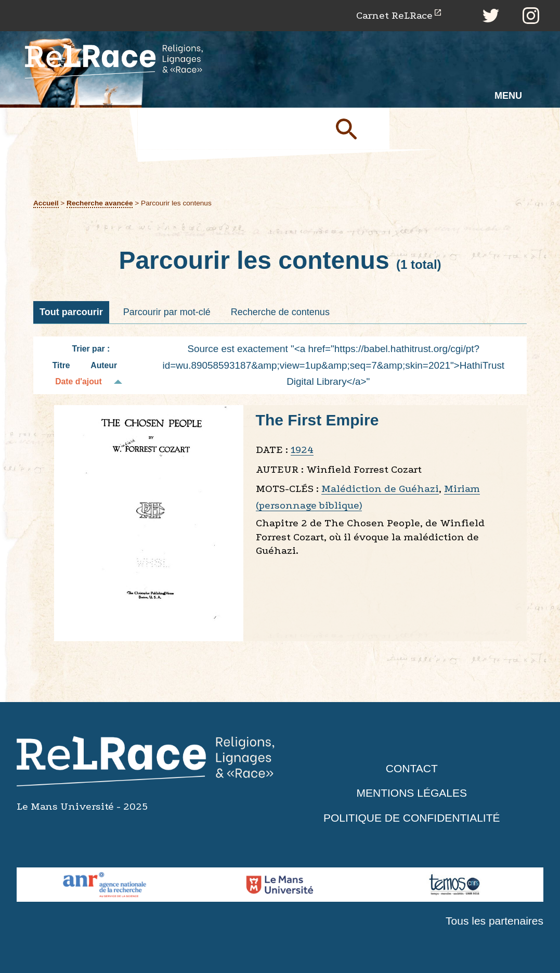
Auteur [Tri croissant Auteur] (104, 365)
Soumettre (358, 128)
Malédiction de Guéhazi (380, 489)
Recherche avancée (100, 203)
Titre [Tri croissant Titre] (61, 365)
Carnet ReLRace (394, 15)
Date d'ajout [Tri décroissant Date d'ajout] (79, 381)
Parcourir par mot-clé (167, 312)
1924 (302, 450)
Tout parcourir (71, 312)
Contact (412, 768)
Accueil (46, 203)
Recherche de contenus (280, 312)
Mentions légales (412, 793)
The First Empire (317, 420)
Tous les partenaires (494, 921)
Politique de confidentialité (412, 818)
